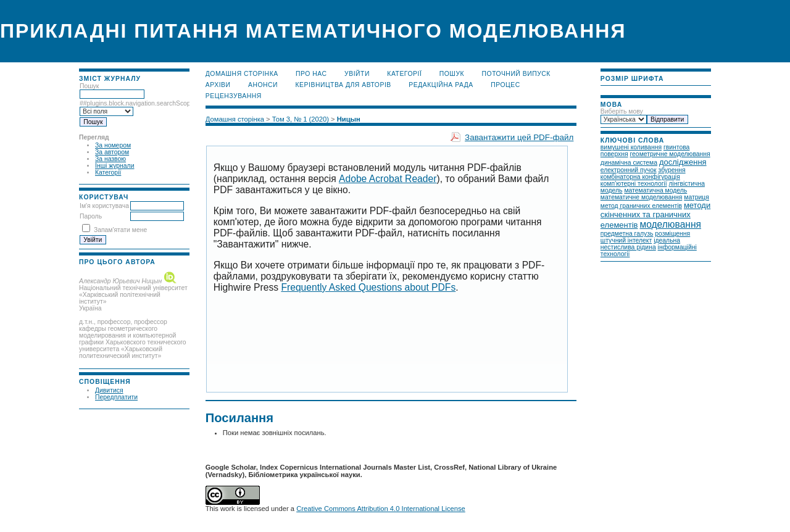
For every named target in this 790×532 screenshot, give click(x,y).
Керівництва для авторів (343, 85)
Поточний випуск (516, 74)
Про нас (311, 74)
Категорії (108, 172)
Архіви (218, 85)
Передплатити (116, 397)
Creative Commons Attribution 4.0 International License (381, 509)
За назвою (110, 159)
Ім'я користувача (104, 206)
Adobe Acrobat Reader (388, 179)
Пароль (91, 216)
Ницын (349, 119)
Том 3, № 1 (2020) (301, 119)
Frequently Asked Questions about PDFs (368, 287)
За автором (112, 152)
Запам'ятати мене (120, 230)
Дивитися (109, 390)
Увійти (357, 74)
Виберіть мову (622, 111)
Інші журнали (114, 166)
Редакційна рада (441, 85)
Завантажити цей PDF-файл (519, 137)
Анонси (263, 85)
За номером (113, 145)
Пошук (452, 74)
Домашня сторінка (242, 74)
